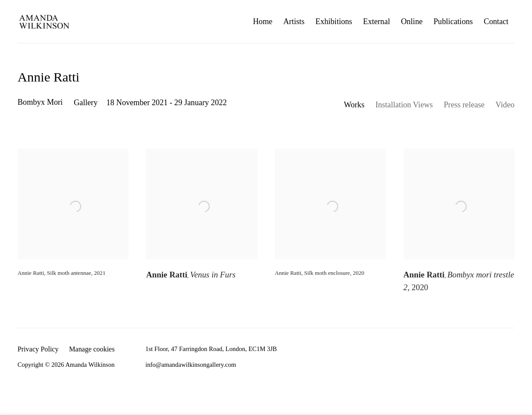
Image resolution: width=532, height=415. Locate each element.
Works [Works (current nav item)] (354, 105)
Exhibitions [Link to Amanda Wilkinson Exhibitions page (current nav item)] (334, 21)
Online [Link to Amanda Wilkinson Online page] (412, 21)
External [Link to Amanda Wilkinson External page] (377, 21)
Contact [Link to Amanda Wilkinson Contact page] (496, 21)
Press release (464, 105)
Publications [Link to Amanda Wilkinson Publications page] (453, 21)
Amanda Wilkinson (44, 21)
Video (505, 105)
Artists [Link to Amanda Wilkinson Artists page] (294, 21)
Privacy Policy (38, 349)
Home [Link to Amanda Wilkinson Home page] (263, 21)
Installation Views (404, 105)
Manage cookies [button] (92, 349)
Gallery (86, 103)
